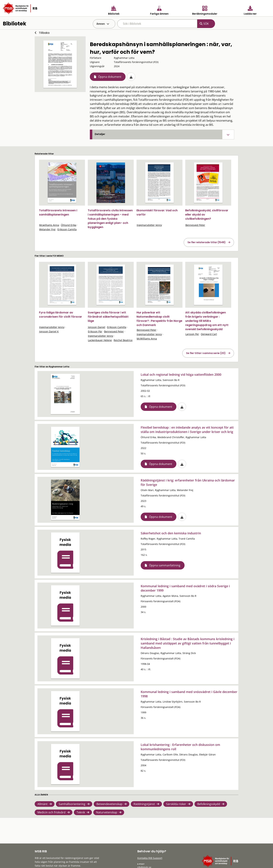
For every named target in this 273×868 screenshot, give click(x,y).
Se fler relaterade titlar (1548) (207, 242)
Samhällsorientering (72, 804)
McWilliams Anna (147, 339)
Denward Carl (209, 334)
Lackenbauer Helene (100, 340)
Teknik (81, 812)
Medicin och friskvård (51, 812)
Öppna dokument (110, 77)
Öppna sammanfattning (165, 565)
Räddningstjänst (144, 804)
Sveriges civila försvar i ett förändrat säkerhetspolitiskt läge (108, 317)
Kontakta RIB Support (150, 858)
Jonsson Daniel (97, 327)
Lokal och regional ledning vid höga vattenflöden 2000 (181, 375)
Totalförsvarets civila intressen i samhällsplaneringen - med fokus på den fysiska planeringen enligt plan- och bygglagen (110, 219)
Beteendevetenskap (109, 804)
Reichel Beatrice (123, 340)
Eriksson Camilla (67, 229)
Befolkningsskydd (209, 804)
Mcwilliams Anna (49, 225)
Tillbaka (44, 33)
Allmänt (42, 804)
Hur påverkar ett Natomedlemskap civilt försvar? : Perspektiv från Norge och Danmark (159, 319)
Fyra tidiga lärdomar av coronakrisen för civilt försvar (61, 315)
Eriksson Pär (95, 331)
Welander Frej (47, 229)
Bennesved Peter (195, 225)
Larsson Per (192, 334)
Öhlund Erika (69, 225)
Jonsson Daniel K (49, 331)
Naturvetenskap (107, 812)
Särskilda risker (176, 804)
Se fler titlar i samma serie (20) (206, 353)
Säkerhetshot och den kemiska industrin (171, 533)
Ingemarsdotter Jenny (149, 225)
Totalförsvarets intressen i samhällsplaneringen (58, 212)
